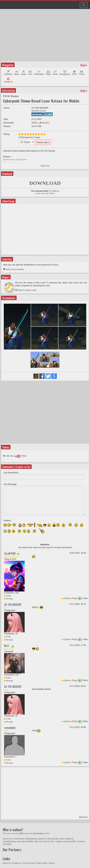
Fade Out (45, 166)
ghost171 (42, 839)
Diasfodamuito (31, 839)
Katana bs (69, 839)
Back (83, 65)
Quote (67, 598)
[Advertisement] (45, 37)
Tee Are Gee (49, 841)
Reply (75, 598)
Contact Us (17, 863)
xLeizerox (81, 841)
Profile (7, 596)
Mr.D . (7, 646)
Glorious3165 (53, 839)
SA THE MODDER (13, 605)
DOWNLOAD (45, 183)
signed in (50, 547)
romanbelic (10, 728)
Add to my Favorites (13, 269)
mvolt (19, 841)
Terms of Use (28, 863)
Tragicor (59, 841)
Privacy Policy (41, 863)
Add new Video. (15, 456)
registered (37, 547)
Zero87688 (10, 553)
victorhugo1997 (69, 841)
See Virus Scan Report (46, 193)
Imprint (52, 863)
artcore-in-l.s (8, 839)
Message (8, 599)
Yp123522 (7, 844)
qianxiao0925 (28, 841)
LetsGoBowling (9, 841)
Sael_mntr (38, 841)
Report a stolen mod (26, 290)
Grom (62, 839)
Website (35, 111)
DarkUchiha (19, 839)
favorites (54, 265)
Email (43, 111)
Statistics (44, 123)
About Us (7, 863)
